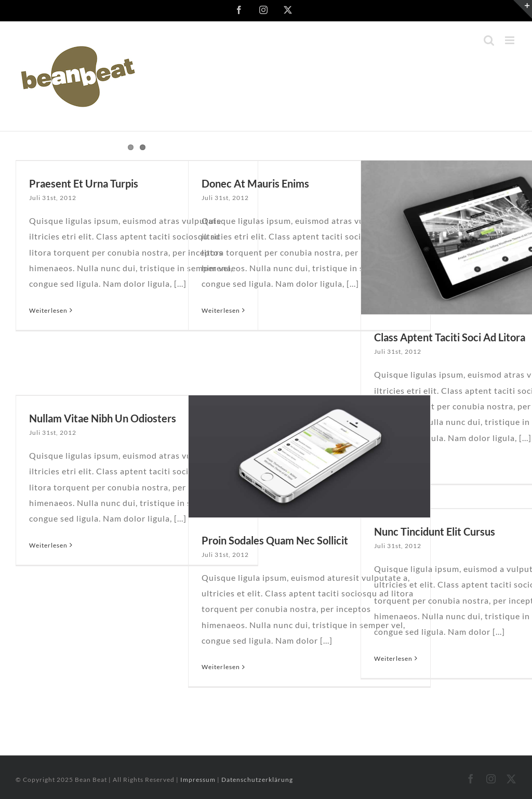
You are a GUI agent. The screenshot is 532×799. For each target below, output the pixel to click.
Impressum (199, 780)
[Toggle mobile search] (489, 40)
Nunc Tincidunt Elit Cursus (435, 531)
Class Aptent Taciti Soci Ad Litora (450, 337)
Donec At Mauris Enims (255, 183)
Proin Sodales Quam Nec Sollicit (275, 540)
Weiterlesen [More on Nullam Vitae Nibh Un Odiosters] (48, 545)
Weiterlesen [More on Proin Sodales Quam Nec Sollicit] (221, 667)
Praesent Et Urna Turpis (84, 183)
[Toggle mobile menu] (511, 40)
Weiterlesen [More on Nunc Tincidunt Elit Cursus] (393, 658)
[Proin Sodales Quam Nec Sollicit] (309, 456)
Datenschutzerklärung (257, 780)
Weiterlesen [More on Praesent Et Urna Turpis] (48, 310)
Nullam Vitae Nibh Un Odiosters (103, 418)
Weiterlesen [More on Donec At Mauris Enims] (221, 310)
